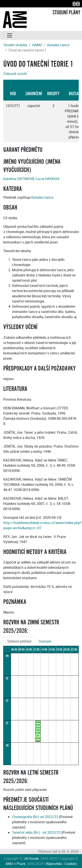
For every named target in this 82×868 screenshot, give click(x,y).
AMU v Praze (15, 864)
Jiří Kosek (31, 858)
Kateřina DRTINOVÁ (19, 179)
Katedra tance (58, 45)
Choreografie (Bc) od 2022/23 (35, 817)
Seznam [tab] (45, 641)
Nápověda (54, 864)
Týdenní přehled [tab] (19, 641)
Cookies (71, 864)
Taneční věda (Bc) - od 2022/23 (36, 832)
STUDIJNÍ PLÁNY (66, 13)
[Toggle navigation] (10, 35)
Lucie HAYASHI (48, 179)
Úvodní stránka (15, 45)
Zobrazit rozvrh (15, 74)
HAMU (37, 45)
